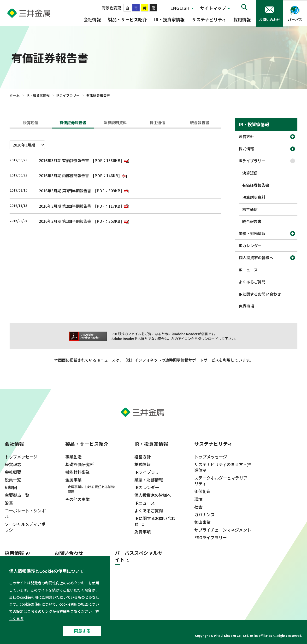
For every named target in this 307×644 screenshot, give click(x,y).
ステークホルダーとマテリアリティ (221, 481)
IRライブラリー (68, 95)
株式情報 (246, 149)
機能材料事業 (77, 472)
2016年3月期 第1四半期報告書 (65, 221)
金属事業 (73, 480)
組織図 (11, 487)
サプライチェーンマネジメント (223, 530)
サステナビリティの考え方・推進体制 (223, 467)
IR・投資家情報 (169, 19)
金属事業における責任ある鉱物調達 (91, 489)
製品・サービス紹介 (127, 19)
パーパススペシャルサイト (139, 556)
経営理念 (13, 464)
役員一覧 (13, 480)
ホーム (15, 95)
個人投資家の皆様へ (256, 258)
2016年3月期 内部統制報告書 (64, 176)
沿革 (9, 503)
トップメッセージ (21, 457)
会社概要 (13, 472)
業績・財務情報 (252, 233)
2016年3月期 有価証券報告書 (64, 160)
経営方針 (246, 136)
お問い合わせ (270, 20)
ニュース (14, 595)
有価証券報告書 (73, 123)
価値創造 (202, 491)
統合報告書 (200, 123)
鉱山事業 (202, 522)
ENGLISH (180, 8)
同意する (82, 631)
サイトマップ (213, 8)
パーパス (295, 20)
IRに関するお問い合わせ (260, 294)
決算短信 (31, 123)
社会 (198, 507)
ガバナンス (204, 515)
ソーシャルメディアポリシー (25, 527)
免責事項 (246, 306)
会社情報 (92, 19)
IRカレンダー (250, 246)
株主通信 (157, 123)
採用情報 (242, 19)
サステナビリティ (209, 19)
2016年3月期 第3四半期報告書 (65, 191)
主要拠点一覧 (17, 495)
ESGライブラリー (210, 538)
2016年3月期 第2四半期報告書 (65, 206)
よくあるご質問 (252, 282)
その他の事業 (77, 499)
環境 (198, 499)
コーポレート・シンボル (25, 514)
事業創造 (73, 457)
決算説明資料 (115, 123)
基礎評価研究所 (80, 464)
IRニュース (248, 270)
